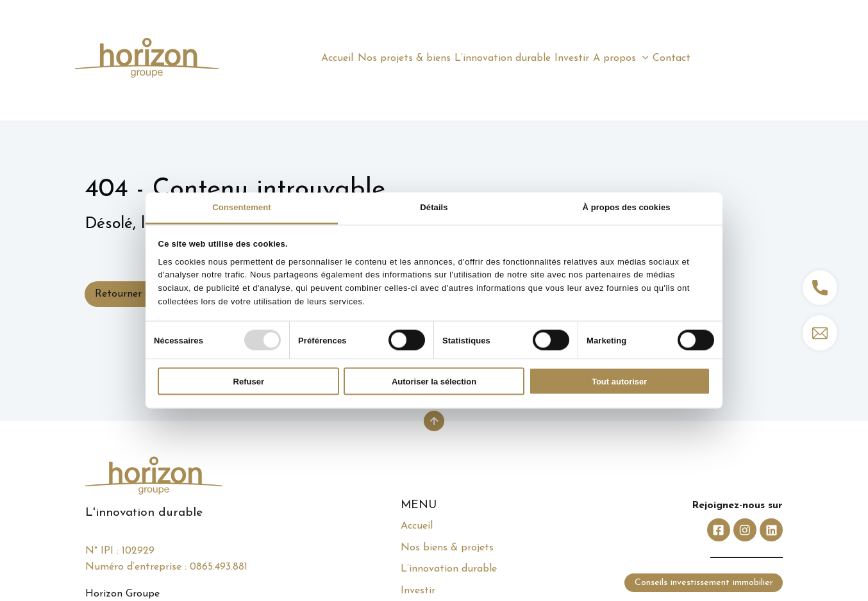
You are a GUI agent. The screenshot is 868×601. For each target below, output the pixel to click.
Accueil (417, 526)
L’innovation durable (449, 569)
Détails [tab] (434, 207)
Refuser (249, 382)
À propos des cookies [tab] (626, 207)
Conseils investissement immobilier (704, 583)
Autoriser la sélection (434, 382)
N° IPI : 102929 (120, 551)
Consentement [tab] (242, 207)
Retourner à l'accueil (142, 294)
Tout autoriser (619, 382)
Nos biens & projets (447, 548)
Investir (418, 591)
